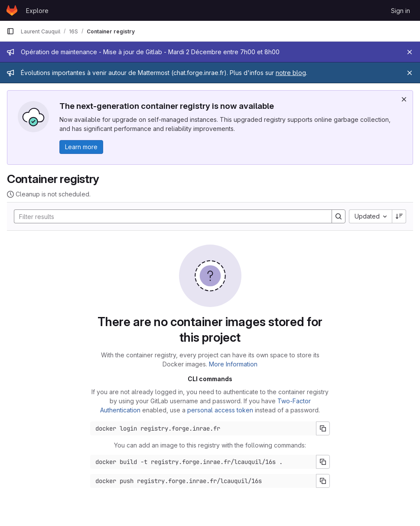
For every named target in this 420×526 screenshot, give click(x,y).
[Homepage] (12, 10)
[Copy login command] (323, 428)
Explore (37, 11)
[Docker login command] (203, 428)
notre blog (291, 73)
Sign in (400, 11)
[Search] (169, 216)
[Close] (410, 52)
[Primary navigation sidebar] (10, 31)
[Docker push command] (203, 481)
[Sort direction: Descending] (399, 216)
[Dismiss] (404, 99)
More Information (233, 364)
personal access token (220, 410)
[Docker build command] (203, 462)
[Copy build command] (323, 462)
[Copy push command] (323, 481)
